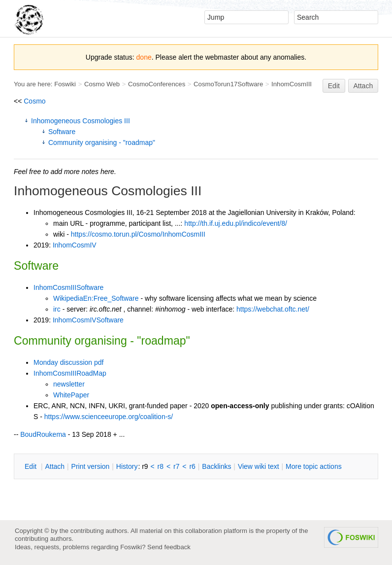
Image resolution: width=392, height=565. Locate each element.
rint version (91, 466)
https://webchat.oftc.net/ (273, 309)
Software (62, 132)
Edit (334, 86)
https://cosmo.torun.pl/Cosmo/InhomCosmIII (138, 234)
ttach (55, 466)
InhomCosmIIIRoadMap (70, 373)
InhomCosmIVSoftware (88, 320)
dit (32, 466)
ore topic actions (314, 466)
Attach (363, 86)
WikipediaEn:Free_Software (96, 298)
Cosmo (34, 101)
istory (127, 466)
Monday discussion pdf (68, 362)
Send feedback (169, 547)
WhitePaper (71, 395)
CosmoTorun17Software (228, 84)
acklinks (216, 466)
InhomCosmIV (75, 245)
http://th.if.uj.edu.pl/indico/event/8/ (236, 223)
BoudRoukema (43, 434)
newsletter (69, 384)
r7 (176, 466)
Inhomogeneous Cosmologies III (81, 121)
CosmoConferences (157, 84)
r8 (161, 466)
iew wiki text (259, 466)
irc (57, 309)
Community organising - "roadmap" (102, 142)
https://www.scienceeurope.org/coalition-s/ (109, 417)
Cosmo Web (102, 84)
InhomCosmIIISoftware (68, 287)
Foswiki (65, 84)
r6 (192, 466)
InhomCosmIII (292, 84)
